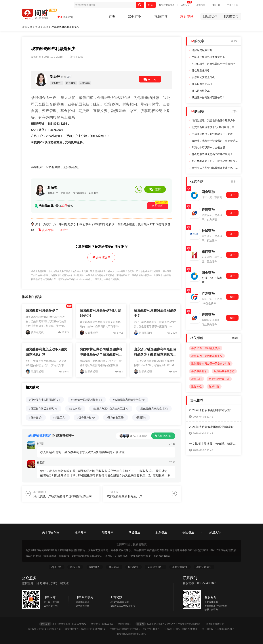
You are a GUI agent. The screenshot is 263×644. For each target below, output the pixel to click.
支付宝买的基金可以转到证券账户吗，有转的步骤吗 (215, 168)
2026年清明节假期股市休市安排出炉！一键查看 (214, 410)
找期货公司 (231, 16)
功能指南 (201, 5)
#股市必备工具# (116, 418)
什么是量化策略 (201, 70)
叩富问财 (27, 27)
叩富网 (141, 624)
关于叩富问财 (51, 532)
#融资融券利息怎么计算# (154, 409)
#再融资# (141, 418)
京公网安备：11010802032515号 (218, 629)
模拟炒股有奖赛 (167, 5)
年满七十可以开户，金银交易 (208, 147)
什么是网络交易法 (202, 84)
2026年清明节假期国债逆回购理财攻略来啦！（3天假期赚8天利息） (214, 427)
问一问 (150, 79)
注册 (229, 5)
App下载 (216, 5)
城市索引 (134, 567)
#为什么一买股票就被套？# (87, 400)
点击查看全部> (162, 556)
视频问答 (161, 17)
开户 (232, 195)
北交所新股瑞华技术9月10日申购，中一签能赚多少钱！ (215, 127)
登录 (236, 5)
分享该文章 (101, 257)
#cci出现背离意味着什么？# (129, 400)
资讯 (38, 27)
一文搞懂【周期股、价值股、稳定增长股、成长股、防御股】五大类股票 (214, 444)
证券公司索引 (180, 567)
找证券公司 (212, 16)
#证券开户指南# (86, 418)
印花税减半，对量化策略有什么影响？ (214, 64)
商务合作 (75, 567)
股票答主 (161, 532)
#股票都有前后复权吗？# (43, 409)
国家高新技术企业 (215, 624)
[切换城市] (68, 17)
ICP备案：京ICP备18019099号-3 (46, 629)
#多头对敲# (75, 409)
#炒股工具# (60, 418)
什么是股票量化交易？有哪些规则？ (212, 154)
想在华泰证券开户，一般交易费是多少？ (215, 161)
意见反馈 (45, 624)
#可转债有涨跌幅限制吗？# (45, 400)
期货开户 (108, 532)
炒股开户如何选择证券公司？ (208, 97)
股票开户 (81, 532)
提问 (151, 5)
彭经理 (59, 77)
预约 (232, 297)
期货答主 (134, 532)
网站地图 (95, 567)
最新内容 (114, 567)
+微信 (155, 189)
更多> (234, 182)
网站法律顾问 (126, 624)
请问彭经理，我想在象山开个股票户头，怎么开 (215, 120)
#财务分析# (36, 418)
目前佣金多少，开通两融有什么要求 (212, 134)
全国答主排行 (155, 567)
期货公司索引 (204, 567)
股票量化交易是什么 (203, 77)
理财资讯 (187, 17)
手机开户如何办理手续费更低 (208, 57)
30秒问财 (135, 17)
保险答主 (188, 532)
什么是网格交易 (201, 91)
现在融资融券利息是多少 (65, 27)
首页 (112, 17)
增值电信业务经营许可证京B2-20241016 (87, 629)
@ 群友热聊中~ (51, 436)
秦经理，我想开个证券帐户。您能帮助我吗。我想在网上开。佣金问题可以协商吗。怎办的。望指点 (215, 141)
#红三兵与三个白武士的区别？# (111, 409)
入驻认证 (185, 5)
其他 (46, 27)
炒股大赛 (215, 532)
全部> (234, 41)
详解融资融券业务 (202, 50)
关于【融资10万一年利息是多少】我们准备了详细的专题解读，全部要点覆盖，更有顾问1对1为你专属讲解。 (101, 227)
